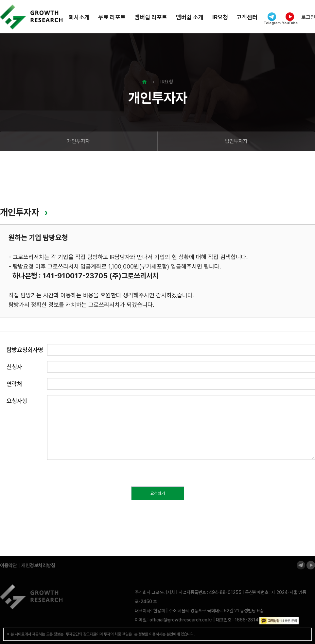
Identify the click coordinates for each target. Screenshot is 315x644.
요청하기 (158, 493)
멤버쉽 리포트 (151, 17)
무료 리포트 (112, 17)
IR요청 (220, 17)
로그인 (308, 17)
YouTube (290, 19)
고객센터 (247, 17)
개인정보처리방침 (38, 566)
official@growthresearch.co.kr (181, 620)
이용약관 (9, 566)
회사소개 (79, 17)
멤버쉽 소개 (190, 17)
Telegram (272, 19)
